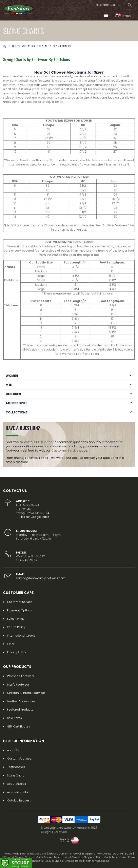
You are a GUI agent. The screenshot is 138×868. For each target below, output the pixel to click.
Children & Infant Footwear (26, 693)
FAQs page (44, 442)
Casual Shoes (54, 861)
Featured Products (20, 710)
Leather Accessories (21, 701)
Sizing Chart (15, 775)
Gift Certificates (18, 726)
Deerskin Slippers (83, 857)
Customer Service (65, 450)
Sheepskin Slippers (83, 854)
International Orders (21, 636)
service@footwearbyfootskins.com (41, 578)
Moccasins (104, 854)
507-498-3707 (27, 560)
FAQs (11, 644)
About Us (13, 750)
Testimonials (16, 767)
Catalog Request (19, 800)
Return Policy (16, 627)
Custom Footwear (20, 759)
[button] (130, 5)
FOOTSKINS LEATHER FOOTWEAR (30, 46)
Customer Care (106, 5)
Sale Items (14, 718)
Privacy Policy (17, 652)
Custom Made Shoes (39, 857)
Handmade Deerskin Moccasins (25, 854)
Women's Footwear (21, 676)
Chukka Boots (74, 861)
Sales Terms (16, 619)
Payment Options (19, 610)
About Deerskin (58, 854)
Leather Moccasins (97, 861)
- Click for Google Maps (33, 517)
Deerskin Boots (123, 854)
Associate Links (18, 792)
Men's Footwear (18, 685)
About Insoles (16, 784)
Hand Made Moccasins (111, 857)
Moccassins (62, 857)
